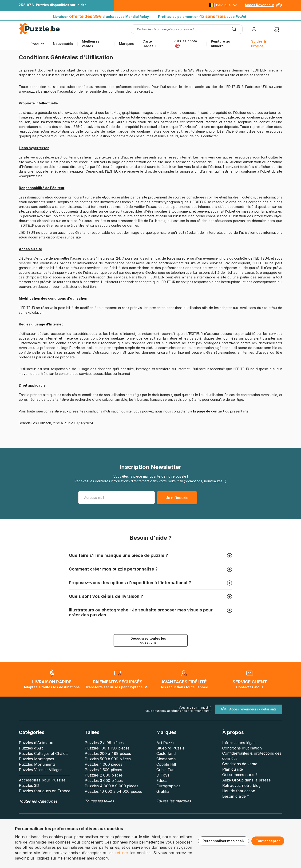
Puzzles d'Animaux (36, 743)
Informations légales (240, 743)
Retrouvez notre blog (241, 785)
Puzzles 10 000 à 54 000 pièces (113, 791)
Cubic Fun (165, 770)
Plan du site (233, 769)
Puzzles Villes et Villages (41, 770)
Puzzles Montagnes (36, 759)
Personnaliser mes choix (224, 841)
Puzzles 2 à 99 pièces (104, 743)
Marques (126, 44)
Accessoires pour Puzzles (42, 780)
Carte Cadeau (149, 44)
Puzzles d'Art (31, 748)
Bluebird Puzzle (170, 748)
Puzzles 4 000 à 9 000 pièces (111, 786)
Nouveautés (63, 44)
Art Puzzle (166, 743)
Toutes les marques (174, 801)
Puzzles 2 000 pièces (104, 775)
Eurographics (168, 786)
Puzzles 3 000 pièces (104, 781)
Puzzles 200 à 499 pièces (108, 753)
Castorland (166, 753)
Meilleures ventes (91, 44)
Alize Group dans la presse (246, 780)
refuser (122, 853)
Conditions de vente (240, 764)
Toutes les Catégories (38, 801)
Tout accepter (268, 841)
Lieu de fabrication (239, 791)
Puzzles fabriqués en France (45, 791)
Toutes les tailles (99, 801)
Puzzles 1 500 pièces (103, 770)
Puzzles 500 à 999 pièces (108, 759)
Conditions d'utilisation (242, 748)
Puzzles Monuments (37, 764)
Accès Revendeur (259, 5)
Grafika (163, 791)
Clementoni (166, 759)
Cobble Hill (166, 764)
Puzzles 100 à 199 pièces (107, 748)
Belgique (223, 5)
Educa (162, 781)
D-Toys (163, 775)
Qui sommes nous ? (240, 775)
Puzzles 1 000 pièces (103, 764)
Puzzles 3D (29, 785)
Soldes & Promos (259, 44)
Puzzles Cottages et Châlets (44, 753)
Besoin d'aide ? (236, 796)
